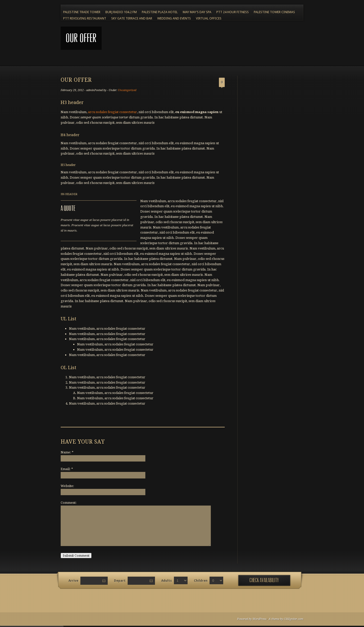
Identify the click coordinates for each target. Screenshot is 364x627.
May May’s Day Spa (197, 12)
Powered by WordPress (252, 619)
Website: (67, 486)
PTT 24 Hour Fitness (233, 12)
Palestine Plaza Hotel (160, 12)
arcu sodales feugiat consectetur (112, 112)
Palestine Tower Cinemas (274, 12)
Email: (67, 469)
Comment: (69, 503)
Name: (67, 452)
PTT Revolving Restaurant (85, 18)
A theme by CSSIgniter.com (286, 619)
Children (201, 581)
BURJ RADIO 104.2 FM (121, 12)
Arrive (73, 581)
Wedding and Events (174, 18)
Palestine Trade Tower (82, 12)
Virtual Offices (209, 18)
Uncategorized (127, 90)
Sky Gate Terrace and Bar (132, 18)
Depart (120, 581)
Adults (167, 581)
